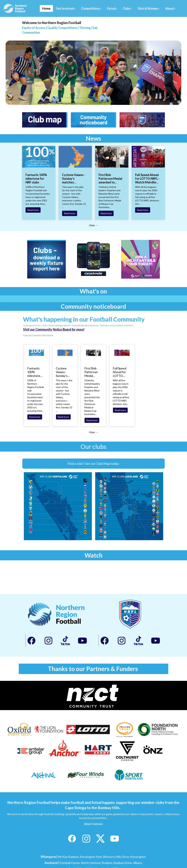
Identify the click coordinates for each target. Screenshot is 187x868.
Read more (33, 210)
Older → (93, 225)
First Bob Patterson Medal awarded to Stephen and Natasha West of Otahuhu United (110, 179)
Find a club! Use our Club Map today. (93, 464)
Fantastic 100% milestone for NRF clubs (36, 179)
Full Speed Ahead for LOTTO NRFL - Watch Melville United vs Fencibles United (147, 179)
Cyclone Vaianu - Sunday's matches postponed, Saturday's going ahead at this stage (74, 179)
